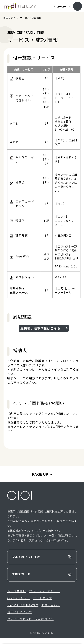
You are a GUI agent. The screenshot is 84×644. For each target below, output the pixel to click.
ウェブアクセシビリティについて (30, 625)
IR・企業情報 (17, 597)
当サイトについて (20, 618)
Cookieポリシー (19, 604)
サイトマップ (42, 604)
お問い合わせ (51, 611)
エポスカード (21, 580)
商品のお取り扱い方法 (23, 611)
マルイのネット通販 (26, 563)
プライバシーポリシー (45, 597)
